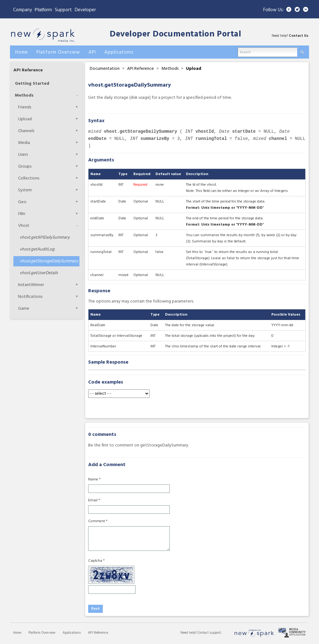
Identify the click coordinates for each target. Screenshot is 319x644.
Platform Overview (42, 633)
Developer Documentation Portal (175, 34)
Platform (43, 10)
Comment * (98, 521)
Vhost (24, 226)
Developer (85, 10)
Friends (25, 107)
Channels (26, 131)
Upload (25, 119)
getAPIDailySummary (45, 238)
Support (63, 10)
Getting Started (32, 84)
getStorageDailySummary (49, 261)
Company (22, 10)
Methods (24, 95)
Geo (22, 202)
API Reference (28, 70)
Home (17, 633)
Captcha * (96, 561)
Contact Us (299, 36)
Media (24, 143)
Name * (94, 479)
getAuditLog (37, 249)
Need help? (189, 633)
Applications (72, 633)
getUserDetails (39, 273)
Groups (25, 167)
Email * (94, 500)
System (25, 190)
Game (24, 309)
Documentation (105, 69)
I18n (22, 214)
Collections (29, 178)
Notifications (30, 297)
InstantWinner (31, 285)
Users (23, 155)
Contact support (209, 633)
